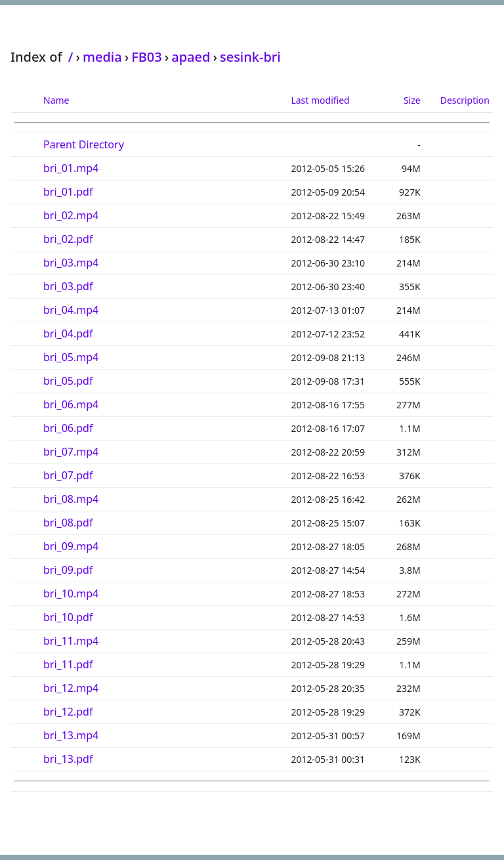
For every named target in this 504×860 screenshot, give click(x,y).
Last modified (320, 100)
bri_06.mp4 (71, 404)
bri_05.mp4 (71, 357)
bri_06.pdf (68, 428)
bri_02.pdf (68, 239)
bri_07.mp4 (71, 452)
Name (56, 100)
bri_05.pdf (68, 381)
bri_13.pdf (68, 759)
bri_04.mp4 (71, 310)
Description (465, 100)
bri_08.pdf (68, 523)
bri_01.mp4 (71, 168)
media (102, 57)
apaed (191, 57)
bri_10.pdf (68, 617)
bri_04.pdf (68, 333)
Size (412, 100)
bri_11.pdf (68, 664)
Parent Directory (84, 144)
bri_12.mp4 (71, 688)
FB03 (147, 57)
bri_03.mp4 (71, 263)
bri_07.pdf (68, 475)
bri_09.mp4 (71, 546)
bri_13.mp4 (71, 735)
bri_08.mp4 (71, 499)
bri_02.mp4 (71, 215)
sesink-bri (250, 57)
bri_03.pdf (68, 286)
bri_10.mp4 (71, 593)
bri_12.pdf (68, 712)
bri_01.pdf (68, 192)
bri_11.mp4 (71, 641)
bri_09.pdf (68, 570)
